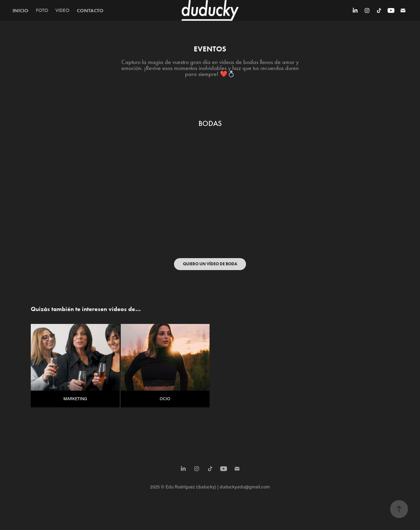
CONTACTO (90, 10)
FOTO (42, 10)
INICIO (20, 10)
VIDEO (62, 10)
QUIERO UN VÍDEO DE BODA (210, 264)
